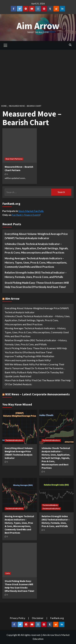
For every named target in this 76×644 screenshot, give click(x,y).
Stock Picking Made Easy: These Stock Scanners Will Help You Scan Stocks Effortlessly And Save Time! (37, 285)
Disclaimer (38, 618)
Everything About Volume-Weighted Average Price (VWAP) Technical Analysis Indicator (36, 236)
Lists (8, 573)
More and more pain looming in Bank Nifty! (28, 360)
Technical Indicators (14, 440)
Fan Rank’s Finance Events (26, 215)
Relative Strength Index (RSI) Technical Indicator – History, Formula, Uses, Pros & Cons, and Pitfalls (36, 275)
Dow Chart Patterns (14, 159)
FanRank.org (57, 618)
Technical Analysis (50, 505)
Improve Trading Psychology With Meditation (29, 356)
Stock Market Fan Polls (31, 211)
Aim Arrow (38, 26)
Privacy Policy (18, 618)
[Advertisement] (38, 76)
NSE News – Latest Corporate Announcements (37, 394)
